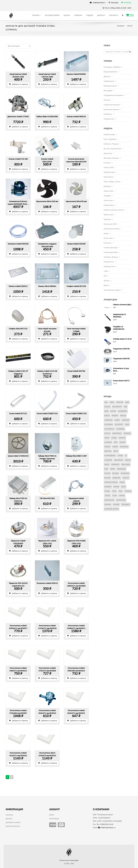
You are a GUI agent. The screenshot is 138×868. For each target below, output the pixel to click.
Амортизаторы (109, 135)
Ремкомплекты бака (112, 229)
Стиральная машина (112, 105)
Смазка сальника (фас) (122, 305)
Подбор (90, 15)
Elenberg (120, 429)
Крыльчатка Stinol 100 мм (47, 202)
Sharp (122, 482)
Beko (106, 411)
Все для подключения (112, 149)
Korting (108, 451)
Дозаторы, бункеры (111, 158)
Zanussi (108, 505)
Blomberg (123, 411)
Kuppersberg (110, 456)
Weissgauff (109, 500)
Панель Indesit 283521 (18, 286)
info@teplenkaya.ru (107, 828)
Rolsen (107, 478)
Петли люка (108, 201)
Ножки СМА (108, 191)
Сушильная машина (112, 110)
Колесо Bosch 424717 (121, 381)
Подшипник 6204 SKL (121, 359)
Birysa (113, 411)
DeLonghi (109, 425)
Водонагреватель (111, 72)
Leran (120, 456)
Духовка (107, 77)
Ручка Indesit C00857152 (47, 414)
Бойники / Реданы (111, 144)
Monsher (115, 465)
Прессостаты (109, 215)
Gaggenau (117, 433)
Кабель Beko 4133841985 (47, 117)
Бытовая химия (52, 15)
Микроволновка (110, 86)
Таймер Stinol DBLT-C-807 (76, 456)
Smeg (123, 487)
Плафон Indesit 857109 (76, 286)
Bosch (107, 416)
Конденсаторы (109, 172)
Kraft (116, 451)
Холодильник (109, 119)
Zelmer (116, 505)
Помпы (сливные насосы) (114, 210)
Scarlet (126, 478)
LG (126, 456)
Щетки (106, 285)
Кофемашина (109, 81)
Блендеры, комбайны (112, 67)
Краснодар (114, 3)
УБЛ (105, 276)
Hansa (114, 438)
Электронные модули (112, 290)
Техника (36, 15)
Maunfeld (119, 460)
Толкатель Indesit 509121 (47, 583)
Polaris (115, 473)
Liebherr (108, 460)
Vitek (115, 496)
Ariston (120, 402)
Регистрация (54, 819)
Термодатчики (109, 267)
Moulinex (126, 465)
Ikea (116, 442)
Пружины (107, 219)
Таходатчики (109, 262)
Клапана (107, 163)
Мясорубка (108, 91)
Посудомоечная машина (113, 95)
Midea (128, 460)
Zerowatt (126, 505)
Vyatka (122, 496)
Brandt (115, 416)
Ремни (106, 234)
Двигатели (108, 153)
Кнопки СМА (109, 168)
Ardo (112, 402)
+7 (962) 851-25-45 (105, 824)
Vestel (108, 496)
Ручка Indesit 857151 (18, 414)
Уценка (67, 15)
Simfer (116, 487)
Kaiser (115, 447)
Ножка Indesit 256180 (76, 244)
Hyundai (108, 442)
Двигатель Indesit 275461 (18, 117)
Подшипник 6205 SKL (121, 349)
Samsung (117, 478)
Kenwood (124, 447)
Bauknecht (117, 407)
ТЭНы (106, 271)
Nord (113, 469)
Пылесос (107, 100)
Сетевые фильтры (111, 248)
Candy (117, 420)
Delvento (119, 425)
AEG (106, 402)
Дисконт (101, 15)
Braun (123, 416)
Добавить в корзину (18, 84)
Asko (127, 402)
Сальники (108, 243)
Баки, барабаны (110, 139)
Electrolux (109, 429)
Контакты (113, 15)
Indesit (123, 442)
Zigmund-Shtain (112, 509)
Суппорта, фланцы (111, 257)
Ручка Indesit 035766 (76, 371)
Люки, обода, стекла (112, 182)
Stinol (107, 491)
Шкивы (107, 281)
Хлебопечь (108, 114)
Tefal (114, 491)
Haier (107, 438)
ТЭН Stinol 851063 (47, 499)
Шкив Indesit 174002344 (18, 456)
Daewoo (126, 420)
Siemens (108, 487)
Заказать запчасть (13, 826)
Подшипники (109, 205)
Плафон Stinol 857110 (18, 329)
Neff (106, 469)
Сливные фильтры (111, 252)
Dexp (127, 425)
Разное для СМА (110, 224)
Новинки (78, 15)
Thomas (128, 491)
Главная (121, 26)
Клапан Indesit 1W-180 (18, 159)
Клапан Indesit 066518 (76, 117)
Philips (107, 473)
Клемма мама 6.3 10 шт (122, 339)
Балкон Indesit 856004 (76, 74)
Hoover (122, 438)
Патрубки (107, 196)
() (130, 15)
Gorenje (127, 433)
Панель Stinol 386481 (47, 286)
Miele (107, 465)
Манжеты (107, 186)
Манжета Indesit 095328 (18, 244)
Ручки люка (108, 238)
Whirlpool (121, 500)
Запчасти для (69, 860)
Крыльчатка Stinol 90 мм (76, 202)
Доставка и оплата (13, 823)
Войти (52, 815)
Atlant (107, 407)
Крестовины (108, 177)
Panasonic (121, 469)
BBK (126, 407)
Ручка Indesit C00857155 (76, 414)
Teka (120, 491)
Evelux (107, 433)
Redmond (125, 473)
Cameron (108, 420)
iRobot (107, 447)
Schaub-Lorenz (111, 482)
